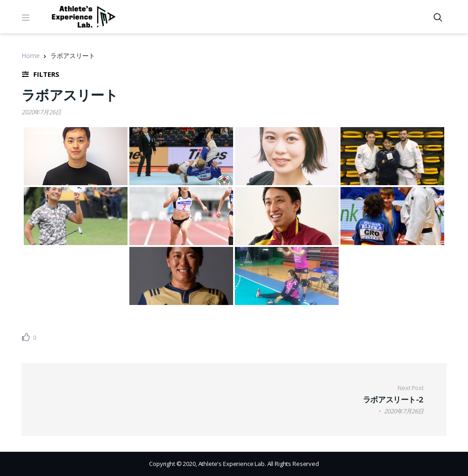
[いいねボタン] (26, 337)
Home (30, 56)
